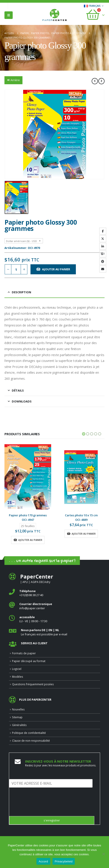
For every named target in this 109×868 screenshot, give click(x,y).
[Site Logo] (54, 15)
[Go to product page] (28, 477)
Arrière (13, 80)
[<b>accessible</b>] (54, 619)
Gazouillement (103, 239)
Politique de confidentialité (29, 733)
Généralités (19, 725)
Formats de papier (24, 653)
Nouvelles (18, 709)
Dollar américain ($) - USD (21, 241)
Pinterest (103, 261)
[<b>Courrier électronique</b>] (54, 606)
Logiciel (17, 669)
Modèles (18, 677)
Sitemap (17, 717)
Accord (43, 861)
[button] (9, 15)
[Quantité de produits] (16, 269)
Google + (103, 254)
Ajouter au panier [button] (30, 540)
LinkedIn (103, 246)
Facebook (103, 231)
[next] (101, 81)
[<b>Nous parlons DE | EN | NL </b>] (54, 632)
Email (103, 269)
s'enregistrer (52, 820)
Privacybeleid (64, 861)
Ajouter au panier (56, 269)
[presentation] (43, 809)
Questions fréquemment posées (33, 684)
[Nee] (103, 854)
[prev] (95, 81)
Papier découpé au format (29, 661)
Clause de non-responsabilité (31, 741)
